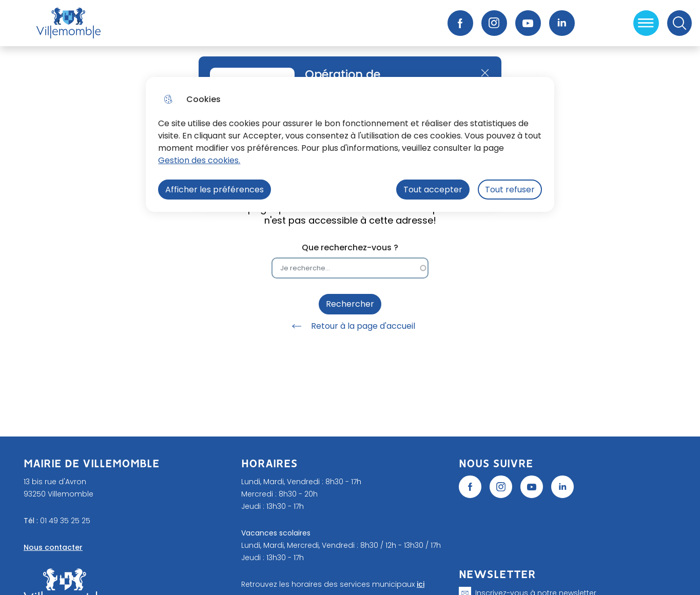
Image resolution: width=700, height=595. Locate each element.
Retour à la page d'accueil (350, 326)
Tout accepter (433, 190)
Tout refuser (510, 190)
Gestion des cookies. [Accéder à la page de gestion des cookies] (199, 160)
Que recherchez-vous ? (350, 247)
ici (421, 584)
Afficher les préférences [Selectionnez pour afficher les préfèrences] (215, 190)
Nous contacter (53, 547)
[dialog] (350, 144)
